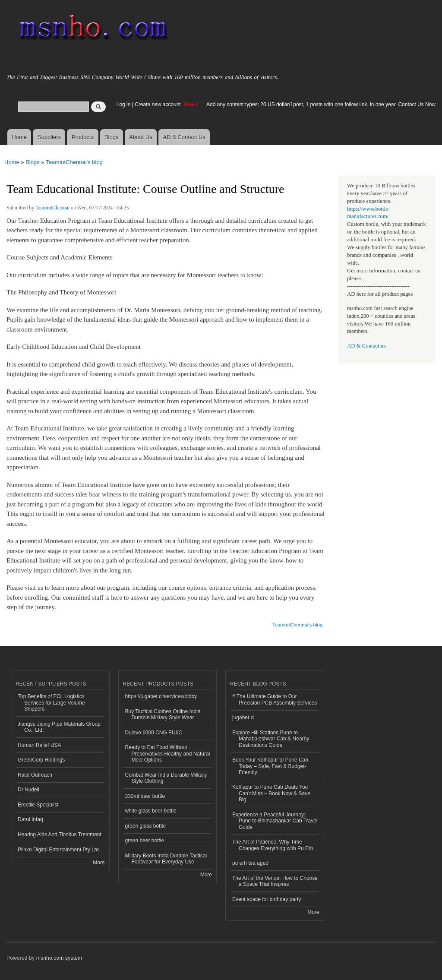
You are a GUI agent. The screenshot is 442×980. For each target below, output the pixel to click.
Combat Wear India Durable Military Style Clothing (166, 778)
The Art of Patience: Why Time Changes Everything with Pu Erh (273, 845)
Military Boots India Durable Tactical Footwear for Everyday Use (166, 859)
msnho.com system (59, 958)
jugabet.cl (243, 718)
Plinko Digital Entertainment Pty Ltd (58, 850)
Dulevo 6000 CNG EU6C (154, 733)
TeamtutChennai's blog (74, 162)
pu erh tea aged (250, 863)
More (99, 863)
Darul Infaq (30, 819)
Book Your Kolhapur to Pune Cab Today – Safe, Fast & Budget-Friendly (270, 766)
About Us (140, 137)
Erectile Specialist (38, 805)
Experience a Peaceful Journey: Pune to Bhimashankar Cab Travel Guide (275, 821)
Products (83, 137)
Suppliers (49, 137)
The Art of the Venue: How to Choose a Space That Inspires (275, 881)
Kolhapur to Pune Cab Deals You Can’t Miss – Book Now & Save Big (271, 793)
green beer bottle (145, 841)
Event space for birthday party (267, 899)
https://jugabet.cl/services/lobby (161, 696)
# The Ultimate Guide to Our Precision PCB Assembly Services (275, 699)
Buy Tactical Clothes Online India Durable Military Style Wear (163, 714)
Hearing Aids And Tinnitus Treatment (60, 835)
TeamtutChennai (52, 208)
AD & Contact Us (184, 137)
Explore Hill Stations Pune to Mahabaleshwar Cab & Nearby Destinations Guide (271, 739)
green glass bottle (146, 826)
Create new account (158, 104)
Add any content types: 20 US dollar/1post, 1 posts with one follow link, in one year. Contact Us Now (321, 104)
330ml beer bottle (145, 796)
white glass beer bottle (151, 811)
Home (19, 137)
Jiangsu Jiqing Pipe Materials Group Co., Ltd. (59, 727)
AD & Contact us (366, 346)
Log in (124, 104)
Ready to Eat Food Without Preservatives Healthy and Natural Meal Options (168, 754)
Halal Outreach (35, 775)
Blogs (112, 137)
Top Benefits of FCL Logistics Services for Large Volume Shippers (51, 703)
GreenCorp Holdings (41, 760)
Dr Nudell (28, 790)
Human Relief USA (39, 745)
